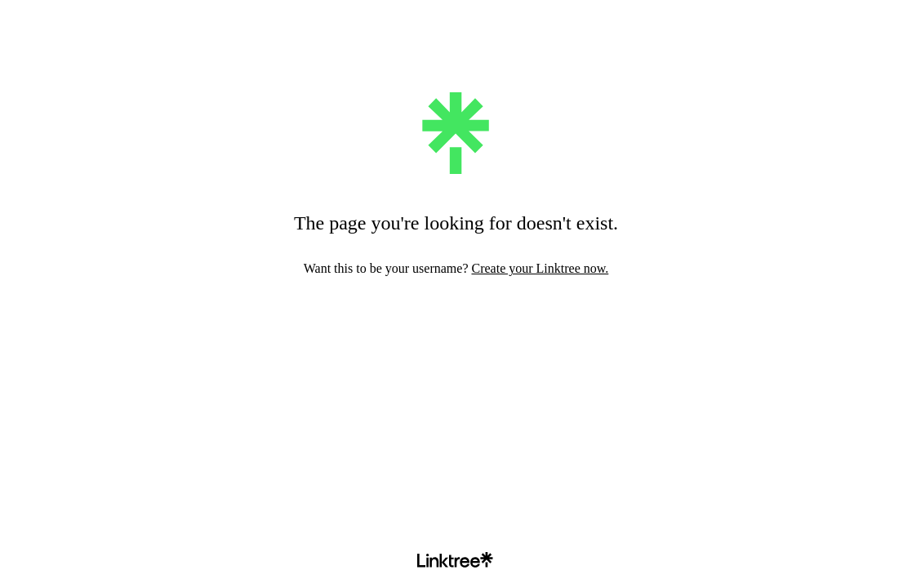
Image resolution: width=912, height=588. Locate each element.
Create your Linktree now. (540, 268)
